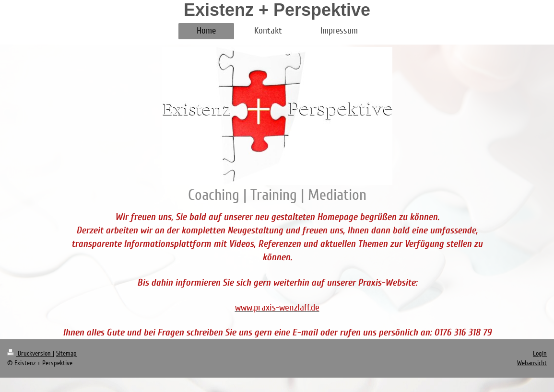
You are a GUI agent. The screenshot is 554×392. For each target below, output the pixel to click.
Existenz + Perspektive (277, 10)
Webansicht (532, 363)
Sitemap (66, 353)
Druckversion (30, 353)
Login (540, 353)
